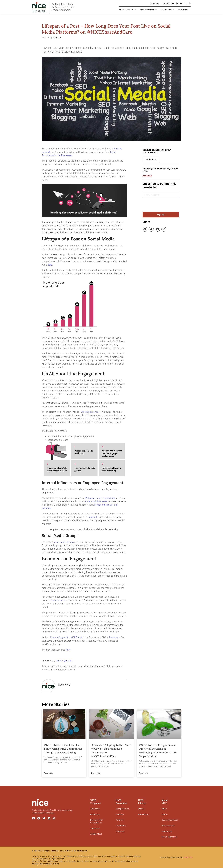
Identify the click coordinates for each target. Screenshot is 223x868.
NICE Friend (76, 637)
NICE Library (167, 10)
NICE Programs (148, 10)
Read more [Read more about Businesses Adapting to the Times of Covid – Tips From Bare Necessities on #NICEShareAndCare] (96, 773)
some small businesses (97, 501)
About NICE (183, 10)
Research (93, 517)
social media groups (64, 542)
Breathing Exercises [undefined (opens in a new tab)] (91, 412)
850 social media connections (100, 498)
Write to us (151, 159)
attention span (58, 600)
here (50, 265)
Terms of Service (80, 851)
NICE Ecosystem (128, 10)
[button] (145, 229)
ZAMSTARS (188, 857)
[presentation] (164, 205)
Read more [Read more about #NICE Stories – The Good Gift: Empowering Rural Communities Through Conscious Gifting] (48, 773)
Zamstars (114, 637)
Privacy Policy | (67, 851)
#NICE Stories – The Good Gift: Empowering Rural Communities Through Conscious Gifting (63, 749)
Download (147, 176)
